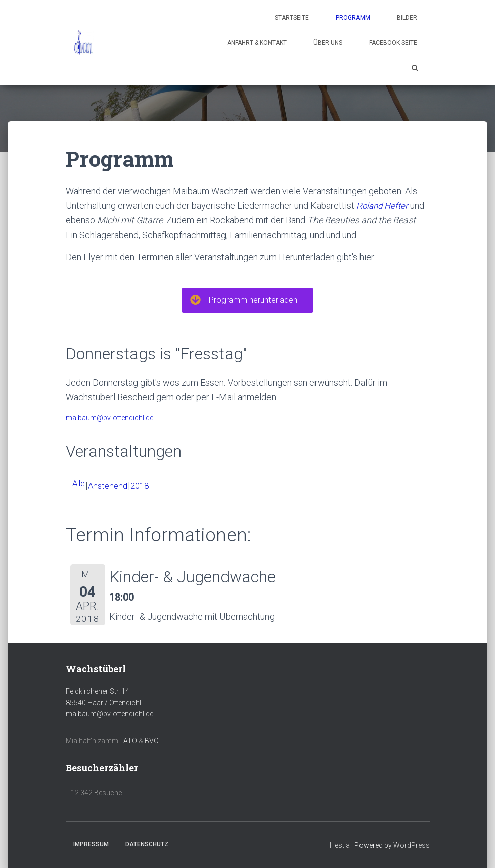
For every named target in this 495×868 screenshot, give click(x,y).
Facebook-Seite (393, 43)
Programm (353, 18)
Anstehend (111, 486)
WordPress (412, 845)
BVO (152, 741)
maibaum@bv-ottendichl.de (109, 418)
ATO (130, 741)
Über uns (328, 43)
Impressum (91, 844)
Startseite (292, 18)
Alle (80, 483)
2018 (145, 486)
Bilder (407, 18)
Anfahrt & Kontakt (257, 43)
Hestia (340, 845)
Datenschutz (147, 844)
